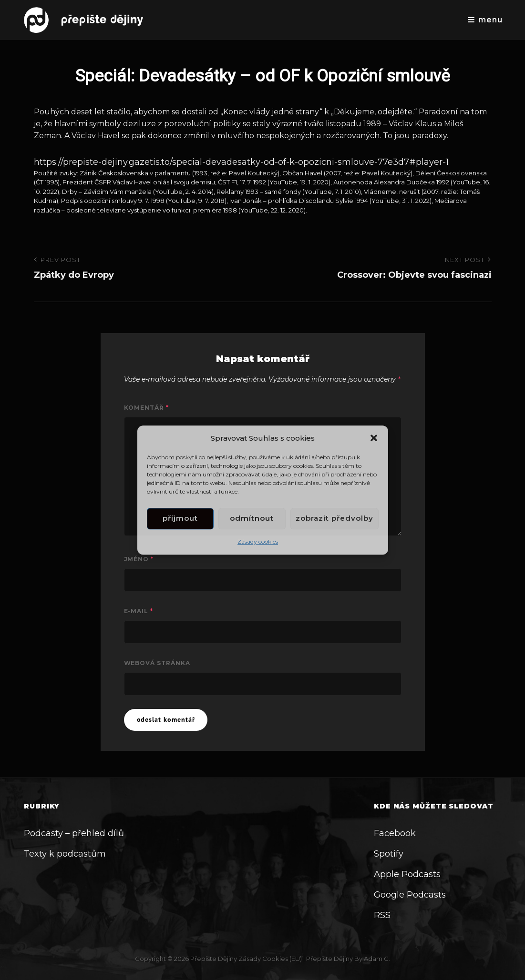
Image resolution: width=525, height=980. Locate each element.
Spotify (389, 854)
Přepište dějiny (214, 959)
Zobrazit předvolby (335, 519)
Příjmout (180, 519)
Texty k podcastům (65, 854)
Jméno (139, 559)
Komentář (147, 408)
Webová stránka (157, 663)
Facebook (395, 833)
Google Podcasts (410, 895)
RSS (382, 915)
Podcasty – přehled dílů (74, 833)
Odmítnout (252, 519)
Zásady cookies (258, 541)
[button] (374, 438)
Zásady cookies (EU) (270, 959)
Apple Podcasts (407, 874)
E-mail (139, 611)
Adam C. (377, 959)
